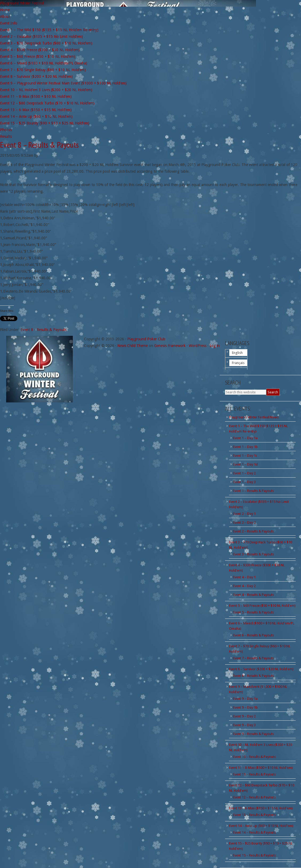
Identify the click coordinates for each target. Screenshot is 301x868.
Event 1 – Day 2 (244, 473)
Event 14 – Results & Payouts (254, 832)
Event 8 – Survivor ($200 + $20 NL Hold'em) (261, 669)
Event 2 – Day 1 (244, 514)
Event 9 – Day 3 (244, 725)
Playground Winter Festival (22, 3)
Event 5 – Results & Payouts (253, 612)
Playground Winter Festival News (254, 417)
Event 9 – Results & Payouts (253, 734)
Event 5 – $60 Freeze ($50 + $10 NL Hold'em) (262, 606)
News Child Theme (133, 346)
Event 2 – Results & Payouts (253, 531)
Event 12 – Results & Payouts (254, 797)
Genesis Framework (170, 346)
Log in (215, 346)
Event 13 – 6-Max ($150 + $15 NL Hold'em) (261, 808)
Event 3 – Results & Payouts (253, 554)
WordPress (198, 346)
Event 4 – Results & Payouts (253, 595)
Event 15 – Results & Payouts (254, 855)
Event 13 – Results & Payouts (254, 815)
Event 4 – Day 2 (244, 586)
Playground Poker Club (146, 339)
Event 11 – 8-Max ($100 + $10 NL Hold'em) (261, 768)
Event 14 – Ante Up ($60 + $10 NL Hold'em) (261, 826)
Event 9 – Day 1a (245, 699)
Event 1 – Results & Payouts (253, 491)
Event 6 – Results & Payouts (253, 635)
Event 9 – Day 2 (244, 716)
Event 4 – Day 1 (244, 577)
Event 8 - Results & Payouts (43, 330)
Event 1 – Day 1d (245, 464)
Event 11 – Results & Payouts (254, 774)
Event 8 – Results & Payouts (253, 676)
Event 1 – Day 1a (245, 438)
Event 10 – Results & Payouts (254, 757)
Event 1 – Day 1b (245, 447)
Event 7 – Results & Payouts (253, 658)
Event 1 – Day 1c (245, 456)
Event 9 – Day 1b (245, 707)
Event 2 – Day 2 (244, 522)
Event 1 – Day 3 (244, 482)
